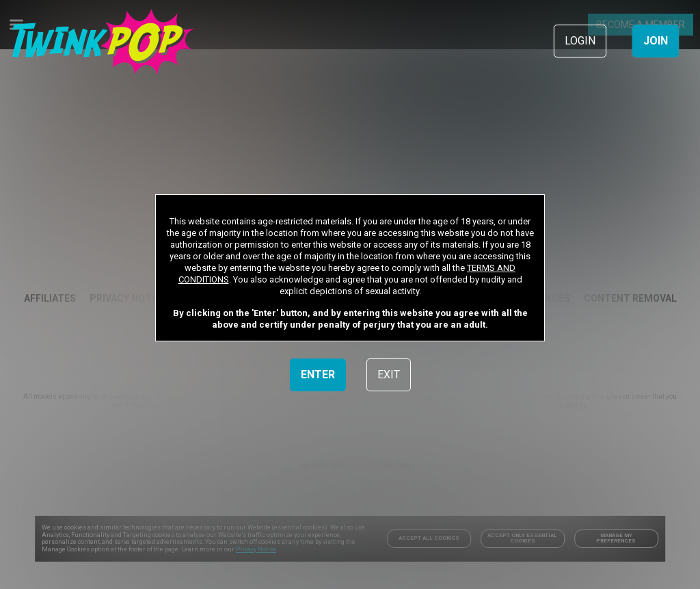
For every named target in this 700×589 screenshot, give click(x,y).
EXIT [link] (389, 375)
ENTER (318, 375)
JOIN (656, 41)
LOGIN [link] (580, 41)
